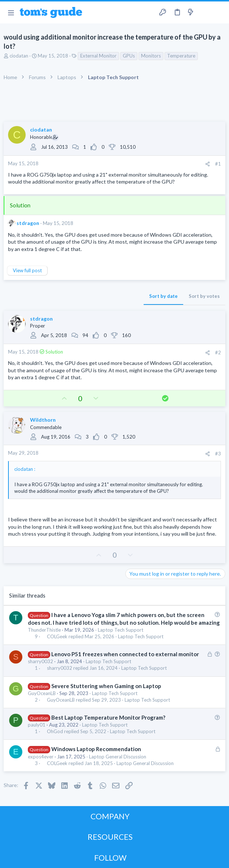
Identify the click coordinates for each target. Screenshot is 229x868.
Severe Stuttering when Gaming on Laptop (106, 686)
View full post (27, 270)
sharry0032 (40, 661)
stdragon (28, 223)
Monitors (151, 56)
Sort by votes (204, 296)
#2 (218, 352)
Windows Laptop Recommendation (96, 749)
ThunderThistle (44, 630)
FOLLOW (110, 858)
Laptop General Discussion (118, 757)
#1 (218, 164)
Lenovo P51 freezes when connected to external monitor (125, 654)
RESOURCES (110, 837)
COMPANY (110, 816)
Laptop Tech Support (121, 630)
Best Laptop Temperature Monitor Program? (108, 717)
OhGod (55, 732)
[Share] (208, 164)
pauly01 (37, 725)
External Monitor (98, 56)
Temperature (181, 56)
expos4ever (41, 757)
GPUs (129, 56)
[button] (11, 12)
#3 (218, 454)
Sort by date (163, 296)
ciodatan (19, 56)
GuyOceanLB (42, 693)
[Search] (219, 12)
